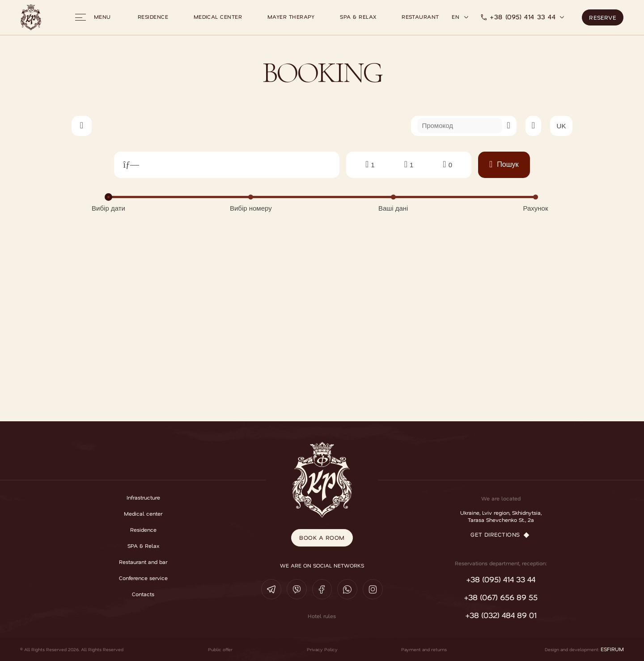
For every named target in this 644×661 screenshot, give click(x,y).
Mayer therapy (291, 17)
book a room (322, 535)
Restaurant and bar (143, 562)
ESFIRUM (612, 649)
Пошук (504, 165)
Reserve (602, 15)
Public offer (220, 649)
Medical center (218, 17)
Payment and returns (424, 649)
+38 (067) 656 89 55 (501, 597)
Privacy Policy (322, 649)
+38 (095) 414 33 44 (523, 17)
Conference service (143, 578)
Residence (153, 17)
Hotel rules (322, 616)
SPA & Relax (358, 17)
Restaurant (420, 17)
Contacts (143, 594)
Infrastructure (143, 498)
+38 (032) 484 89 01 (501, 615)
